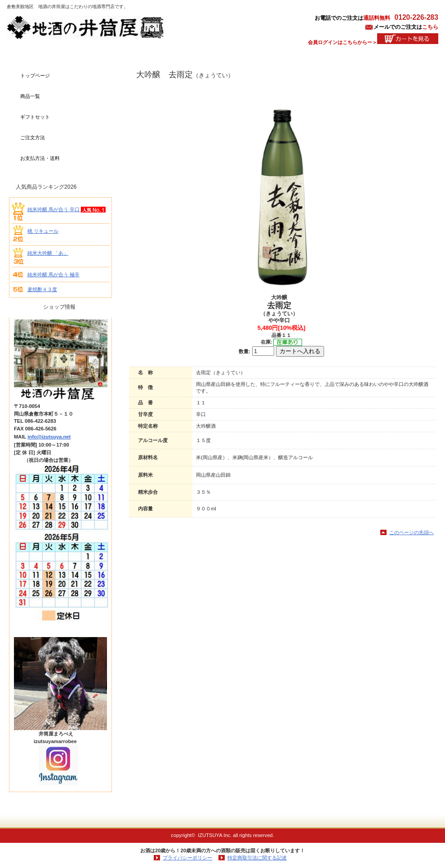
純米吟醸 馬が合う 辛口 (54, 209)
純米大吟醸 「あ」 (48, 253)
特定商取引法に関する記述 (257, 858)
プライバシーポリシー (187, 858)
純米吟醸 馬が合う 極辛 (53, 275)
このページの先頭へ (412, 532)
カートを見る (408, 39)
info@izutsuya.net (49, 437)
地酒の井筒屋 (97, 28)
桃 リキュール (43, 231)
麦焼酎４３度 (42, 289)
